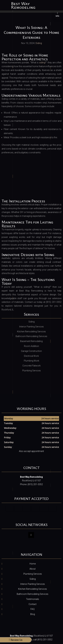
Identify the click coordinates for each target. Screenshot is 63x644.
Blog (33, 614)
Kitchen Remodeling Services (33, 589)
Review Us (16, 640)
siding (42, 63)
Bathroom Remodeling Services (33, 594)
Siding (39, 43)
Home (33, 564)
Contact (33, 604)
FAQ (33, 609)
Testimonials (33, 599)
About (33, 569)
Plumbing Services (33, 574)
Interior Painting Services (33, 584)
